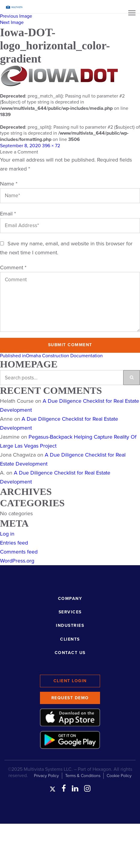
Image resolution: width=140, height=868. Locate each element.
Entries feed (14, 543)
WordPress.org (17, 561)
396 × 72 (51, 146)
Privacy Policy (46, 776)
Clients (70, 639)
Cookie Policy (119, 776)
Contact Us (70, 653)
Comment (13, 267)
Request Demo (70, 698)
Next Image (12, 22)
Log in (7, 534)
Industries (70, 625)
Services (70, 612)
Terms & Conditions (83, 776)
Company (70, 599)
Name (9, 184)
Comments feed (19, 552)
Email (8, 214)
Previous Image (16, 16)
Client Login (70, 681)
